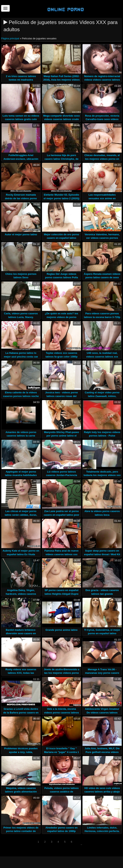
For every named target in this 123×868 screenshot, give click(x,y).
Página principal (10, 38)
